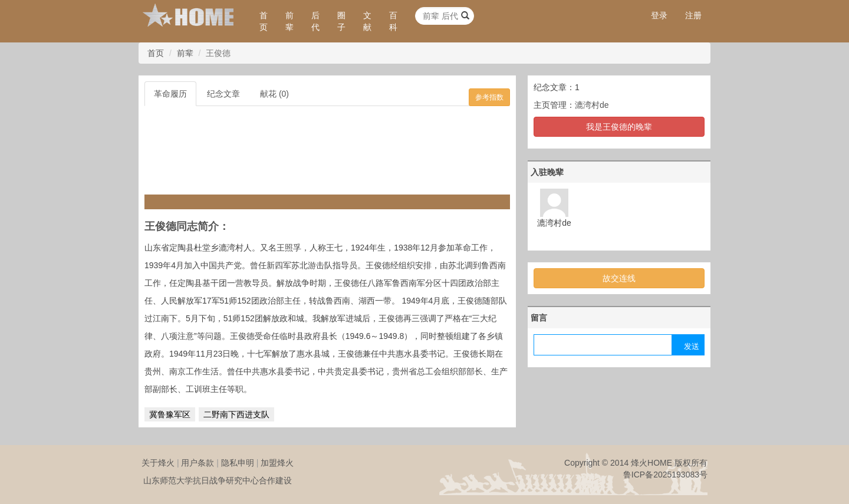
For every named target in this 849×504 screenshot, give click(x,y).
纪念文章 (223, 94)
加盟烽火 (277, 463)
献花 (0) (274, 94)
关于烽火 (158, 463)
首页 (264, 21)
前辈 (289, 21)
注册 (693, 15)
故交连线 (619, 278)
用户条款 (198, 463)
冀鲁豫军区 (170, 414)
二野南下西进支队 (236, 414)
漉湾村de (592, 105)
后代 (315, 21)
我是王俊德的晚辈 (619, 127)
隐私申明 (238, 463)
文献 (367, 21)
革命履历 (170, 94)
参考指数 (489, 97)
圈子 (341, 21)
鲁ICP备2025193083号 (665, 475)
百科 (393, 21)
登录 (659, 15)
